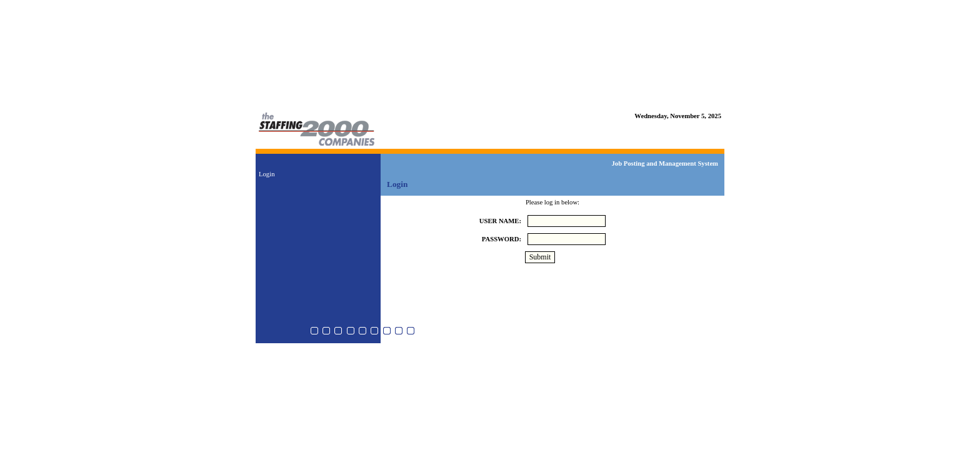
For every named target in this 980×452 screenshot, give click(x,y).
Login (267, 174)
